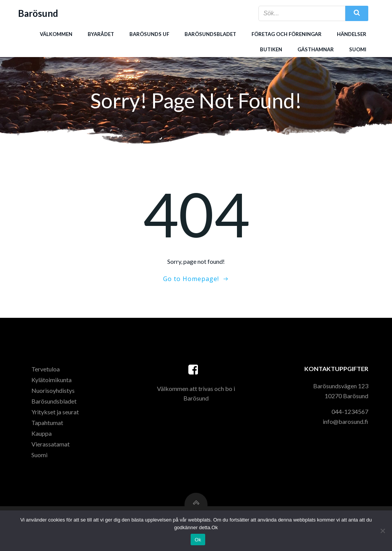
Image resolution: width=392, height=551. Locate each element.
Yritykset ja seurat (55, 412)
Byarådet (101, 34)
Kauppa (42, 433)
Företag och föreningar (287, 34)
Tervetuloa (46, 369)
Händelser (352, 34)
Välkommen (56, 34)
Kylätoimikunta (51, 380)
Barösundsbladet (210, 34)
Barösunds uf (149, 34)
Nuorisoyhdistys (53, 390)
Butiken (271, 49)
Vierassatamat (51, 444)
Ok (198, 540)
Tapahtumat (47, 423)
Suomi (358, 49)
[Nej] (382, 531)
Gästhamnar (316, 49)
